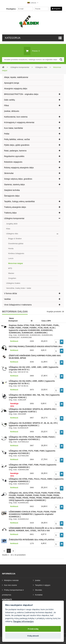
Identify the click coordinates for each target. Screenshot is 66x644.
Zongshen (12, 278)
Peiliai (7, 134)
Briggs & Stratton (15, 239)
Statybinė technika (12, 190)
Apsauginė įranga (12, 83)
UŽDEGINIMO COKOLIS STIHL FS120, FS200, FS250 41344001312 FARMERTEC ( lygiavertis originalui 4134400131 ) (32, 514)
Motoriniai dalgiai (16, 263)
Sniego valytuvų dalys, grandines (18, 179)
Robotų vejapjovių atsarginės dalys (19, 168)
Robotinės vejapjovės (13, 162)
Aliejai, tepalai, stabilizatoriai (16, 77)
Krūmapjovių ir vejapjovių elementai (19, 122)
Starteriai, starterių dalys (14, 185)
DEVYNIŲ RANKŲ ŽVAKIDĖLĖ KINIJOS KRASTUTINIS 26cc (36, 346)
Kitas (8, 229)
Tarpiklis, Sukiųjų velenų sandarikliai (19, 201)
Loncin (11, 258)
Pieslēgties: (11, 9)
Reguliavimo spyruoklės (14, 156)
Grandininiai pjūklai (16, 244)
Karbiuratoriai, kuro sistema (16, 117)
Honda (11, 248)
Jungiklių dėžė (12, 224)
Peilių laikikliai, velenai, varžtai (17, 139)
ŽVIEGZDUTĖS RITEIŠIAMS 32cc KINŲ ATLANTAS (31, 540)
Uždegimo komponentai (14, 218)
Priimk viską (33, 629)
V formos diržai (10, 293)
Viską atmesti (33, 636)
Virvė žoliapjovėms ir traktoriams (18, 305)
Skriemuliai (9, 173)
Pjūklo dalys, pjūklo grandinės (17, 145)
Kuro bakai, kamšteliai (13, 128)
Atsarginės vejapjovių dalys (16, 89)
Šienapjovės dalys (12, 196)
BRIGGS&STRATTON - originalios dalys (21, 94)
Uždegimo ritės (12, 234)
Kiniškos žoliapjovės (16, 253)
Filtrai (6, 105)
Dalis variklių (10, 100)
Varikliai (7, 299)
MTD (10, 268)
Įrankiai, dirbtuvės (12, 111)
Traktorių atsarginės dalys (15, 207)
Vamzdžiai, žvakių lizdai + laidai (19, 288)
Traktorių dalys (10, 213)
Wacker (11, 273)
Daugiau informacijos (23, 621)
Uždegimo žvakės (13, 283)
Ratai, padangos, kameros (15, 151)
